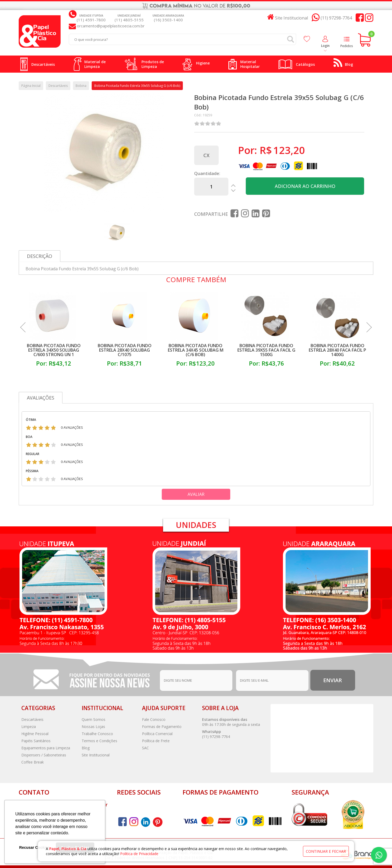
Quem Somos (94, 719)
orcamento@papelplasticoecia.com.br (110, 26)
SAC (145, 748)
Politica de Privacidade (139, 854)
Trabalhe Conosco (97, 734)
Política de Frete (156, 741)
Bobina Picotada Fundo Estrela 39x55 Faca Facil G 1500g (266, 350)
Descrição (40, 256)
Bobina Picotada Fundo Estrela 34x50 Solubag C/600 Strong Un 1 (54, 350)
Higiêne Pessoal (35, 734)
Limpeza (29, 727)
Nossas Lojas (93, 727)
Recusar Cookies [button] (35, 847)
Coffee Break (33, 762)
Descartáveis (32, 719)
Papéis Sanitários (36, 741)
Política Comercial (157, 734)
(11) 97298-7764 (216, 737)
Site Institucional (96, 755)
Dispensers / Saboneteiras (44, 755)
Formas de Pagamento (162, 727)
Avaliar (196, 494)
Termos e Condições (99, 741)
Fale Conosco (154, 719)
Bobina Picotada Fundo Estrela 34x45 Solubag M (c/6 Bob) (196, 350)
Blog (86, 748)
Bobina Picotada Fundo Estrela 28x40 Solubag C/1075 (125, 350)
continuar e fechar (326, 851)
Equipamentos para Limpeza (46, 748)
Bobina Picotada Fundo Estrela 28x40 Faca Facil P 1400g (337, 350)
